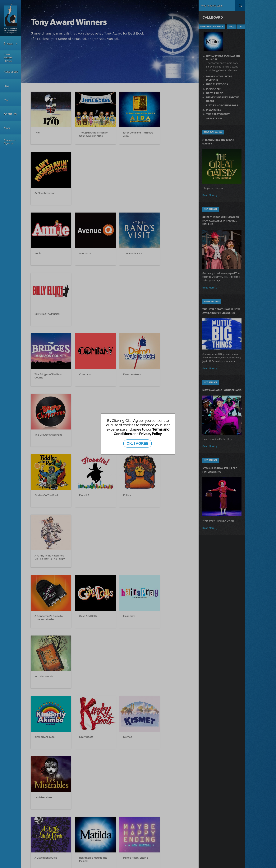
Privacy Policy (150, 434)
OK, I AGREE (137, 443)
